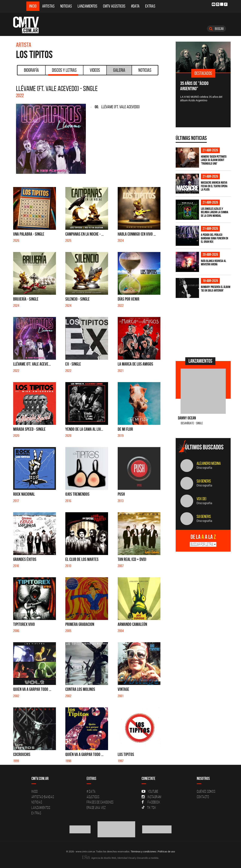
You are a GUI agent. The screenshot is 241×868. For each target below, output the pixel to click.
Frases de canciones (100, 802)
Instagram (151, 797)
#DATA (135, 6)
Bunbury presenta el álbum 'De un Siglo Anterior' (216, 289)
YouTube (150, 791)
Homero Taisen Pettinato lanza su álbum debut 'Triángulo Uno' (214, 160)
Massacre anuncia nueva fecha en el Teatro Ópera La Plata (214, 186)
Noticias (66, 6)
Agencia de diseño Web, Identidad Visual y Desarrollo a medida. (120, 858)
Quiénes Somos (206, 791)
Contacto (203, 797)
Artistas (48, 6)
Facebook (151, 802)
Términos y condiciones (143, 851)
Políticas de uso (166, 851)
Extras (150, 6)
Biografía (31, 70)
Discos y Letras (63, 71)
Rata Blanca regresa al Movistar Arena (214, 263)
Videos (95, 70)
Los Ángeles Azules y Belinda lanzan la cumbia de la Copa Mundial (215, 212)
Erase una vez (96, 808)
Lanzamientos (87, 6)
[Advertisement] (204, 327)
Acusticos (93, 797)
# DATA (91, 791)
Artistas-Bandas (43, 797)
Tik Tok (149, 808)
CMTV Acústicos (114, 6)
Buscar (216, 29)
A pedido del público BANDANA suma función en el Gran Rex (214, 238)
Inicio (33, 6)
